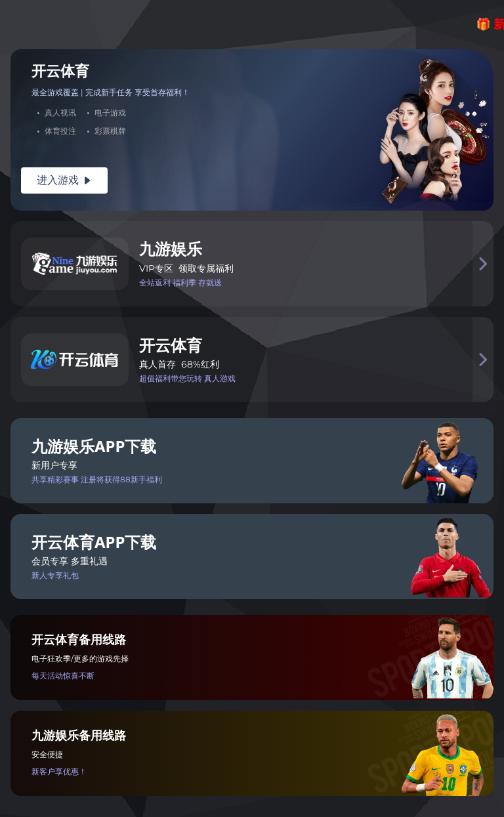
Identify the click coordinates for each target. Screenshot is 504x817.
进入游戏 (64, 180)
